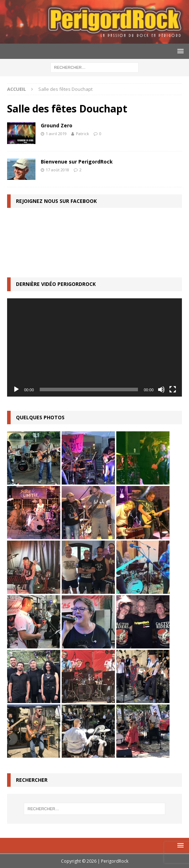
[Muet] (161, 389)
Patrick (82, 134)
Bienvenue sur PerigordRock (77, 162)
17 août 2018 (57, 170)
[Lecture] (16, 389)
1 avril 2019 (56, 134)
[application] (94, 347)
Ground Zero (57, 125)
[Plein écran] (173, 389)
